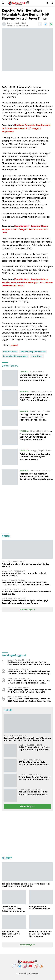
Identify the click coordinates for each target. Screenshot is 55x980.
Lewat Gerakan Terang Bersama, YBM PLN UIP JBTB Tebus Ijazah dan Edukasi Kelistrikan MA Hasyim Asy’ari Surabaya (29, 700)
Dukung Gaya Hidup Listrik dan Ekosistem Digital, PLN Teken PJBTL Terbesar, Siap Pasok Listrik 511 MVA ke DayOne (36, 399)
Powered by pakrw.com (28, 973)
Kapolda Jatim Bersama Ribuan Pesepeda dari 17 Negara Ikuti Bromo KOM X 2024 (25, 229)
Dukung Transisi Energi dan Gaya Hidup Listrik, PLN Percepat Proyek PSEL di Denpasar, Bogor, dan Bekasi (35, 419)
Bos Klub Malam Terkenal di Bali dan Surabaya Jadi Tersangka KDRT (33, 793)
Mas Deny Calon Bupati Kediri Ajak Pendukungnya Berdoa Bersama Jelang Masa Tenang (25, 602)
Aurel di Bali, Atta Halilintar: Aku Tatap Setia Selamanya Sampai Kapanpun (14, 909)
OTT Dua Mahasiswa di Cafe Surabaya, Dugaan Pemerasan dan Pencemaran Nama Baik (33, 763)
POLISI (23, 23)
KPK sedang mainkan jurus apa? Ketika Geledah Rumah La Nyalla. (24, 574)
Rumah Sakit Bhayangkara (16, 356)
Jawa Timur (37, 356)
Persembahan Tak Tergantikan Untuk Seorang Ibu (11, 934)
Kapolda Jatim (10, 352)
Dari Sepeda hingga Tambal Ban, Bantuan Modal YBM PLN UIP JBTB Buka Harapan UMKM (29, 663)
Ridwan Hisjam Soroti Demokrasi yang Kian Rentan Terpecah (26, 565)
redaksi (14, 345)
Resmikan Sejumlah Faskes (33, 352)
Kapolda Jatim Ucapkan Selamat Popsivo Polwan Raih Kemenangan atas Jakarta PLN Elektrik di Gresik (27, 282)
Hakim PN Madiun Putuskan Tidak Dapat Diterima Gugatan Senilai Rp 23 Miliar (34, 748)
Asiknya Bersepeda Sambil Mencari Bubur (39, 908)
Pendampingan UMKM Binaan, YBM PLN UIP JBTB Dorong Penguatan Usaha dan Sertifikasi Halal (35, 438)
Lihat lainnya (27, 806)
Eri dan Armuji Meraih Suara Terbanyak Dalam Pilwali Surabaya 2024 (27, 593)
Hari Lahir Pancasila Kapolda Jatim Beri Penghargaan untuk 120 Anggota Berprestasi (27, 128)
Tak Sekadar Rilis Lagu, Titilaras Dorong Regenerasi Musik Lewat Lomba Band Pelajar (26, 885)
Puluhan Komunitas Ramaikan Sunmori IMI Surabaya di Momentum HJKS (35, 457)
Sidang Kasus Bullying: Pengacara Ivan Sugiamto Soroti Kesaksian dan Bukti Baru (35, 778)
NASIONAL (24, 372)
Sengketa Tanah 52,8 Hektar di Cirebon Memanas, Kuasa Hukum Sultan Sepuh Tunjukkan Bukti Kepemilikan (27, 739)
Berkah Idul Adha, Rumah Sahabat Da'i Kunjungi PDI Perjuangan (41, 934)
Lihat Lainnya (28, 609)
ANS (17, 23)
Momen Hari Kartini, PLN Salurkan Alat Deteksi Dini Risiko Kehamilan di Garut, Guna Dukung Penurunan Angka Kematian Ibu (29, 672)
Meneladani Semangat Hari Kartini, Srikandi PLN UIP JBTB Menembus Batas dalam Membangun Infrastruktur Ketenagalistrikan (35, 380)
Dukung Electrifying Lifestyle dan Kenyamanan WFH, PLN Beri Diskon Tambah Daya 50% (29, 691)
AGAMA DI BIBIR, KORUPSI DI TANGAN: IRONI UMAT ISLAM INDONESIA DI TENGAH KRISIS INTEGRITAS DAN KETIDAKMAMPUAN (26, 584)
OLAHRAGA (24, 451)
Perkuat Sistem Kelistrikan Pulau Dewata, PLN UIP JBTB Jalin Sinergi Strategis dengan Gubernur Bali (36, 478)
